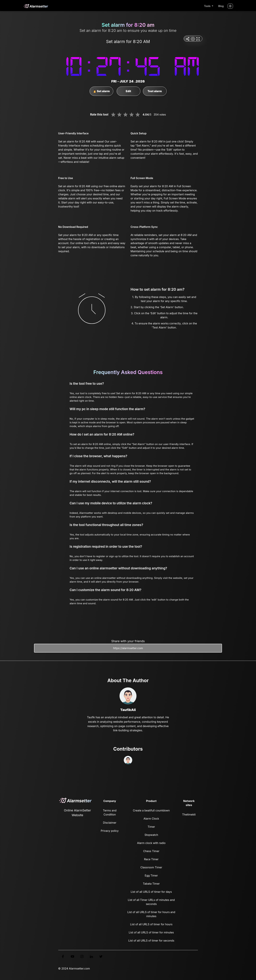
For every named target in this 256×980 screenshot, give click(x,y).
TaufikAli (128, 710)
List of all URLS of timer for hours (151, 924)
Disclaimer (110, 823)
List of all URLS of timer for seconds (151, 941)
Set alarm (101, 91)
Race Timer (151, 859)
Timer (151, 827)
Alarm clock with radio (151, 843)
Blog (221, 6)
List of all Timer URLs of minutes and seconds (151, 902)
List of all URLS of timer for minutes (151, 932)
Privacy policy (110, 831)
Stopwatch (151, 835)
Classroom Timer (151, 867)
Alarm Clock (151, 819)
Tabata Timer (151, 884)
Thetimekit (189, 814)
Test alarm (155, 91)
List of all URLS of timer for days (151, 892)
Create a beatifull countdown (151, 810)
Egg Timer (151, 875)
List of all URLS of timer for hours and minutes (151, 914)
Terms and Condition (110, 812)
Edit (128, 91)
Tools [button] (208, 6)
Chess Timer (151, 851)
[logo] (36, 6)
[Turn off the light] (230, 6)
